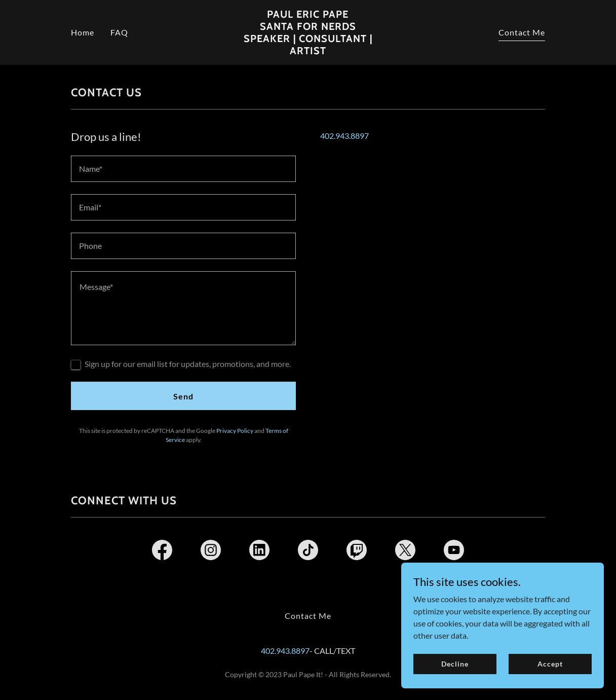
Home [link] (83, 32)
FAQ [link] (119, 32)
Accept (550, 664)
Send (183, 396)
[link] (308, 51)
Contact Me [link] (522, 32)
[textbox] (183, 169)
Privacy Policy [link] (235, 431)
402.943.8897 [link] (344, 136)
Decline (455, 664)
